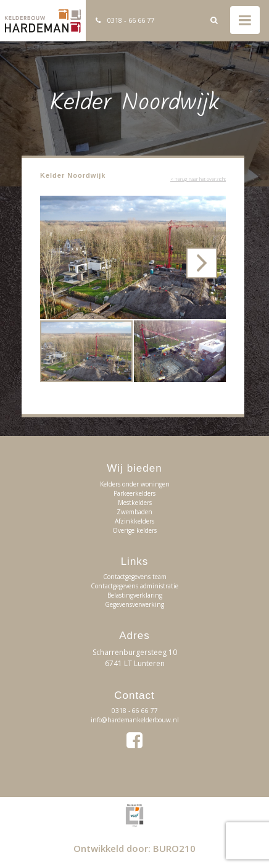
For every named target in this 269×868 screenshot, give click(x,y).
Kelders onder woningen (135, 484)
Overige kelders (134, 530)
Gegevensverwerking (134, 604)
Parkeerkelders (134, 493)
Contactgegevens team (135, 577)
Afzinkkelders (134, 521)
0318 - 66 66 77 (131, 20)
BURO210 (174, 848)
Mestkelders (135, 503)
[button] (215, 207)
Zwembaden (134, 512)
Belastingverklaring (135, 595)
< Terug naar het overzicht (198, 179)
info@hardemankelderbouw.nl (135, 720)
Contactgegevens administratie (134, 586)
